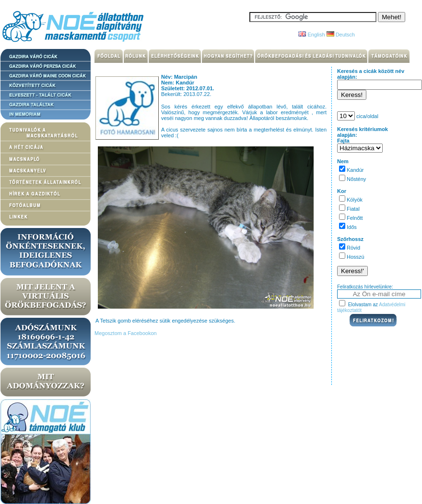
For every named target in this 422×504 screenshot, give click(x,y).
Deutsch (341, 35)
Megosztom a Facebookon (125, 333)
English (311, 35)
